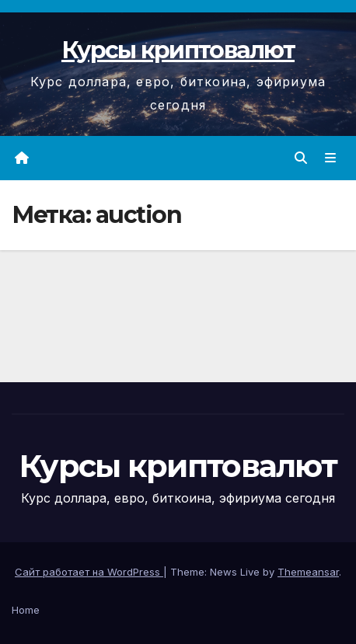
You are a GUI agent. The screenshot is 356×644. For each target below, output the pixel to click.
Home (26, 610)
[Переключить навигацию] (331, 158)
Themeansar (308, 572)
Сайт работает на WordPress (89, 572)
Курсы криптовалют (178, 50)
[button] (301, 158)
